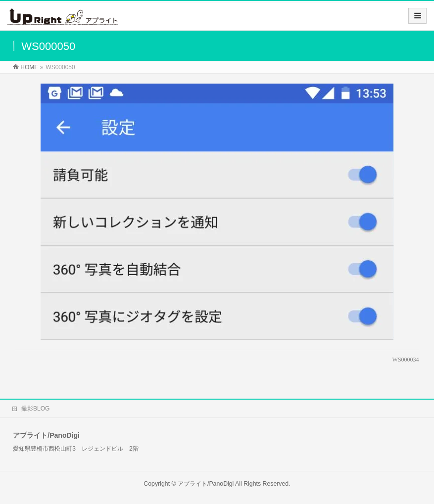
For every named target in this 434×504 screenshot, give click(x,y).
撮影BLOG (35, 409)
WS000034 (406, 360)
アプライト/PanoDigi (206, 484)
